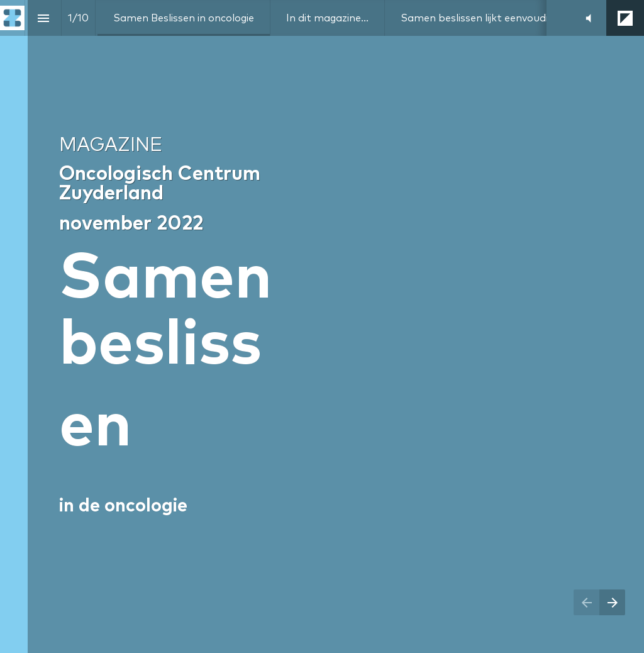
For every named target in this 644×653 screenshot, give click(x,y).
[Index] (43, 18)
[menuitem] (184, 18)
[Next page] (612, 602)
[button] (588, 18)
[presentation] (322, 326)
